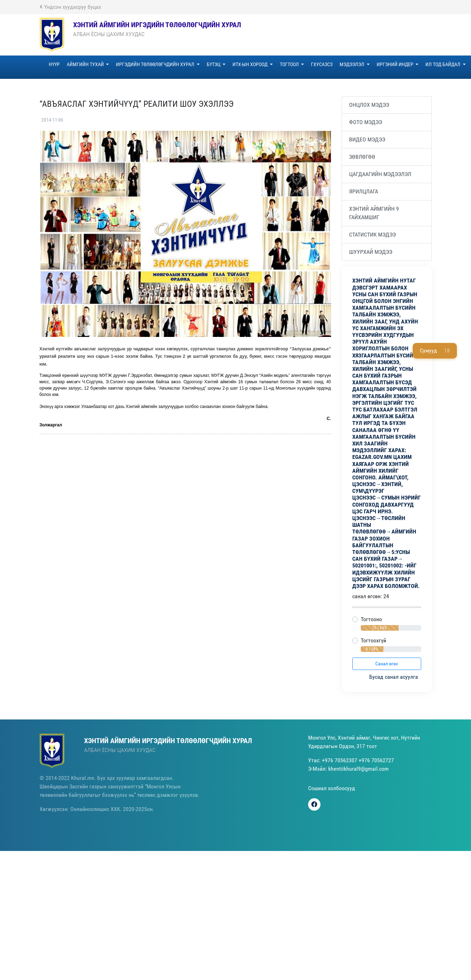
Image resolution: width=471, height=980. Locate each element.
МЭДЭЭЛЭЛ (352, 64)
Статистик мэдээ (372, 235)
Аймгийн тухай (86, 64)
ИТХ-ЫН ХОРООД (251, 64)
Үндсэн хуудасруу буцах (70, 7)
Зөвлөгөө (362, 157)
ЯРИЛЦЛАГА (364, 191)
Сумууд (435, 351)
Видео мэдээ (367, 139)
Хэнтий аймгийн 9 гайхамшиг (374, 213)
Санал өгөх (387, 664)
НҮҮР (54, 64)
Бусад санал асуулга (394, 677)
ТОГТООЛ (290, 64)
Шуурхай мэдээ (371, 252)
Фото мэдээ (366, 122)
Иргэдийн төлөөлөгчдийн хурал (156, 64)
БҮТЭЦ (214, 64)
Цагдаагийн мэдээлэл (380, 174)
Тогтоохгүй (373, 640)
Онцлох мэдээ (369, 105)
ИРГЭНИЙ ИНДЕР (396, 64)
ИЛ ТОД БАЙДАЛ (443, 64)
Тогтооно (371, 619)
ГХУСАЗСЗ (322, 64)
